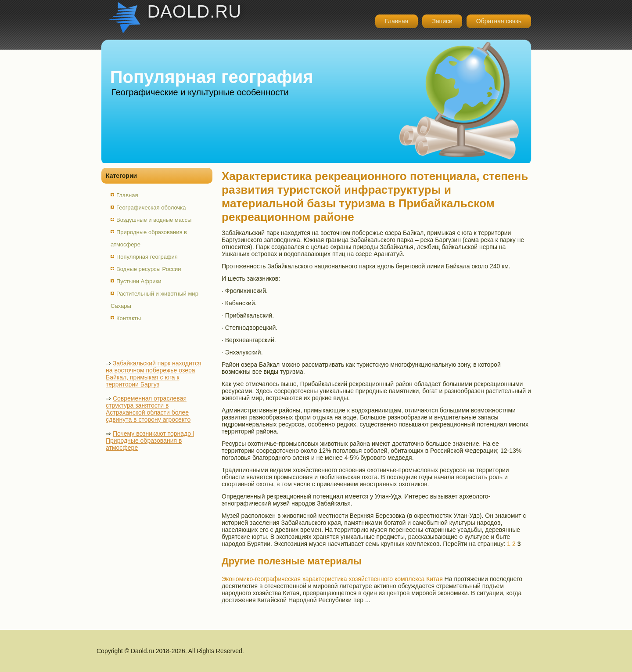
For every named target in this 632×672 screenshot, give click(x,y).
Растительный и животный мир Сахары (154, 300)
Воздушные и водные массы (154, 220)
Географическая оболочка (151, 208)
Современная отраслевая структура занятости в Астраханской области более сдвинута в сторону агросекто (148, 409)
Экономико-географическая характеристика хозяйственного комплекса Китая (332, 579)
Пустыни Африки (139, 281)
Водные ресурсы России (149, 269)
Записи (442, 21)
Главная (397, 21)
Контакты (129, 318)
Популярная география (147, 257)
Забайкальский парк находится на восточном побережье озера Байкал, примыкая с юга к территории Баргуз (154, 374)
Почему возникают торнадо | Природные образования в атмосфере (150, 441)
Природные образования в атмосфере (149, 238)
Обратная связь (499, 21)
